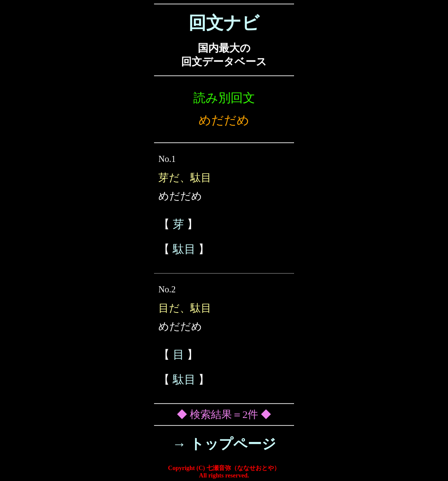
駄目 (184, 249)
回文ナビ (224, 23)
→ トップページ (224, 444)
